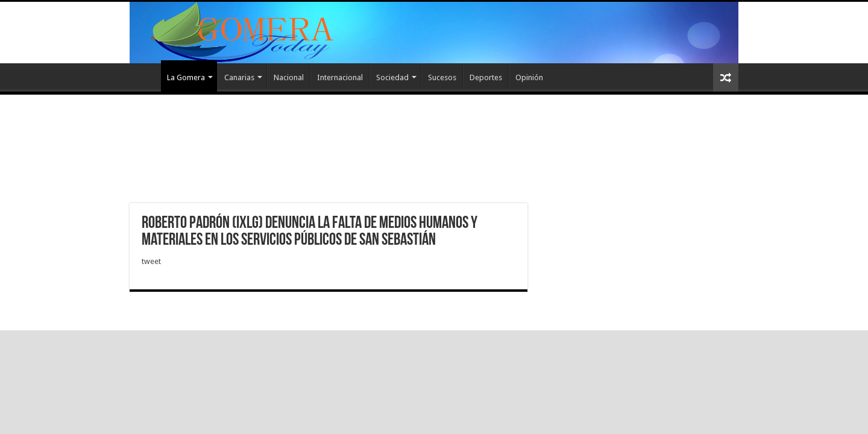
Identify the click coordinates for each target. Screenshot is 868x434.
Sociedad (392, 77)
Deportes (486, 77)
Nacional (289, 77)
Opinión (529, 77)
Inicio (145, 76)
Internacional (340, 77)
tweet (151, 261)
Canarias (239, 77)
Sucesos (442, 77)
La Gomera (186, 77)
